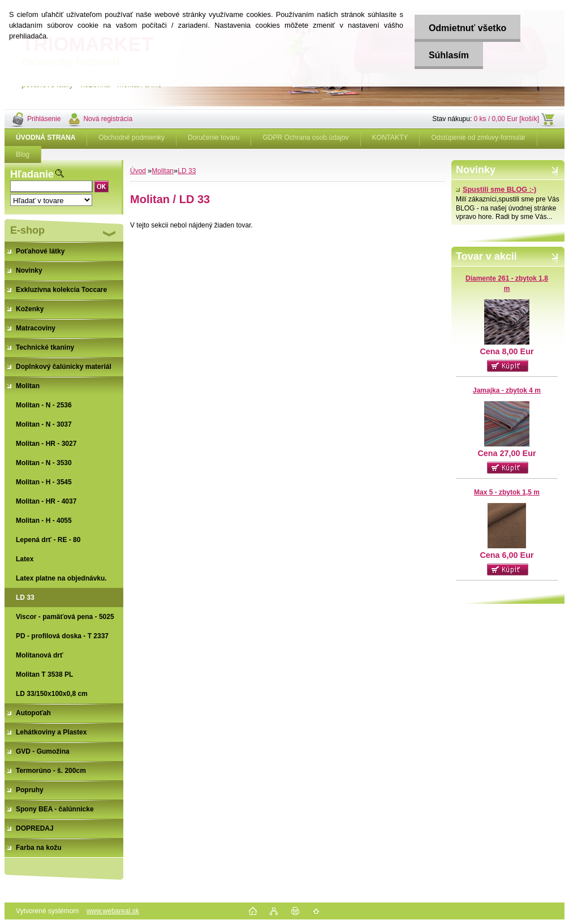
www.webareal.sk (113, 911)
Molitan (163, 171)
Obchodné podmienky (132, 137)
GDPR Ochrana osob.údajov (305, 137)
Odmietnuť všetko (467, 28)
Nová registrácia (108, 119)
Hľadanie (32, 174)
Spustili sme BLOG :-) (496, 190)
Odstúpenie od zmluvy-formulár (478, 137)
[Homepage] (46, 137)
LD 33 (187, 171)
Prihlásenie (44, 119)
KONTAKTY (390, 137)
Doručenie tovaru (214, 137)
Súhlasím (449, 55)
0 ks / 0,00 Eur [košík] (507, 119)
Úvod (138, 171)
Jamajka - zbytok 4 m (507, 390)
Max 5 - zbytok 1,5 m (507, 492)
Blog (23, 154)
